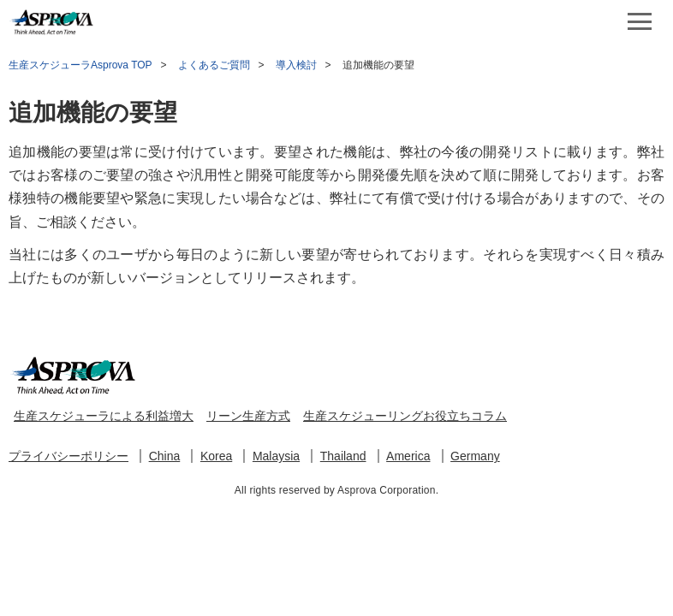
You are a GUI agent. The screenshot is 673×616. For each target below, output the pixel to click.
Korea (216, 456)
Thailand (343, 456)
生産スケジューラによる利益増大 (104, 416)
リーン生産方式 (248, 416)
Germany (475, 456)
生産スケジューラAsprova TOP (80, 65)
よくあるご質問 (214, 65)
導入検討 (296, 65)
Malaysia (276, 456)
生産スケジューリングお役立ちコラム (405, 416)
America (408, 456)
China (165, 456)
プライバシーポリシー (68, 456)
